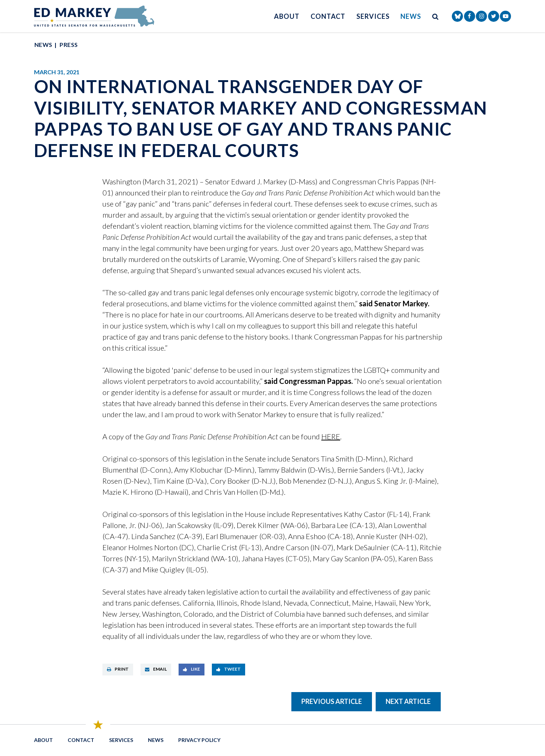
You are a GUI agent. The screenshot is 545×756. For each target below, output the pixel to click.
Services (373, 16)
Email (156, 669)
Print (118, 669)
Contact (328, 16)
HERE (331, 436)
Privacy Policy (199, 740)
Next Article (408, 701)
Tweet (229, 669)
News (411, 16)
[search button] (436, 16)
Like (192, 669)
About (287, 16)
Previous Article (332, 701)
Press (69, 45)
